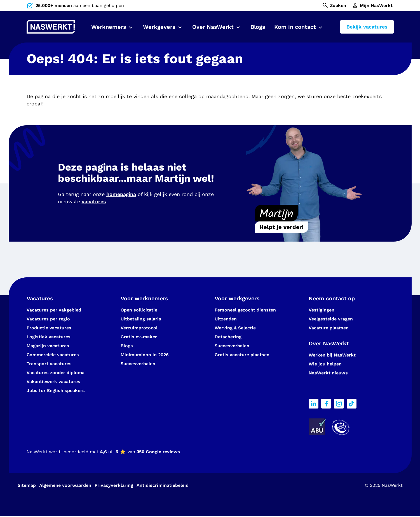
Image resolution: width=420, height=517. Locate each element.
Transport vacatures (49, 364)
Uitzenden (226, 319)
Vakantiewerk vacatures (53, 382)
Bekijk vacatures (367, 27)
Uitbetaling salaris (141, 319)
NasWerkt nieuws (328, 373)
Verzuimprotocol (139, 328)
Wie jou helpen (325, 364)
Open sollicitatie (139, 310)
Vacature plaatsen (329, 328)
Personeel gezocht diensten (245, 310)
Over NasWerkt (213, 27)
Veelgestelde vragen (331, 319)
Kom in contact (295, 27)
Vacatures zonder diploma (56, 373)
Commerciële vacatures (53, 355)
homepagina (121, 194)
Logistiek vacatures (49, 337)
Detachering (228, 337)
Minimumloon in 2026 (145, 355)
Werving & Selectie (235, 328)
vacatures (94, 201)
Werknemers (109, 27)
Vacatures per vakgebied (54, 310)
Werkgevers (159, 27)
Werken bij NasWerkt (332, 356)
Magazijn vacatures (48, 346)
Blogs (258, 27)
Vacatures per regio (48, 319)
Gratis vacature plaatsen (242, 355)
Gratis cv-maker (139, 337)
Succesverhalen (139, 364)
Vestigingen (322, 310)
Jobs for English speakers (56, 391)
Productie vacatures (49, 328)
